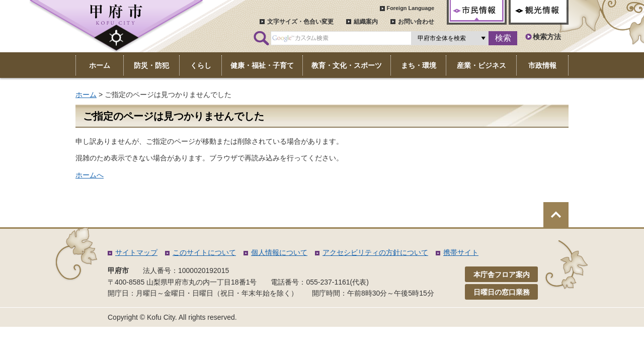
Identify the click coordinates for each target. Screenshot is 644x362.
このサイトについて (204, 252)
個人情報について (279, 252)
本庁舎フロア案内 (502, 275)
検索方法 (547, 37)
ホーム (86, 95)
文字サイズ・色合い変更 (300, 22)
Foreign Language (410, 8)
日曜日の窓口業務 (502, 292)
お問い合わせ (416, 22)
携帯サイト (461, 252)
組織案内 (366, 22)
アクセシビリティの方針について (375, 252)
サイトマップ (136, 252)
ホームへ (90, 175)
